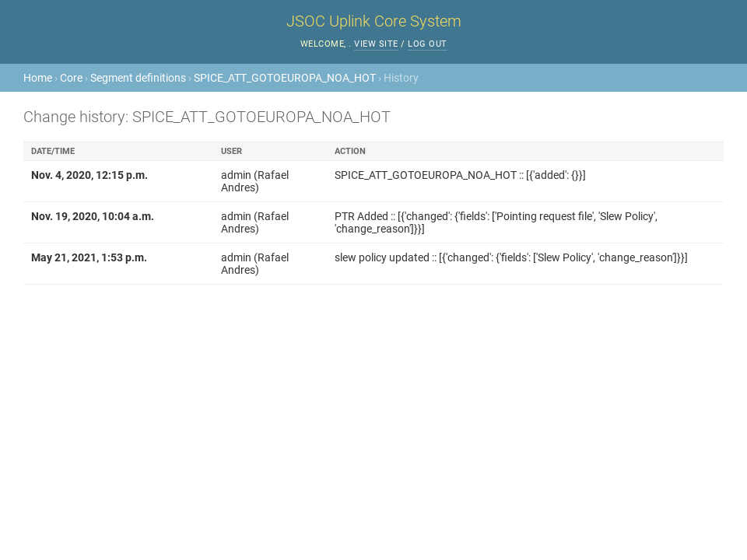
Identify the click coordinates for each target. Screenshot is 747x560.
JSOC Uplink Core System (374, 21)
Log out (428, 44)
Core (71, 78)
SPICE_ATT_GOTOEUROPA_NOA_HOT (285, 78)
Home (38, 78)
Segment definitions (138, 78)
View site (376, 44)
